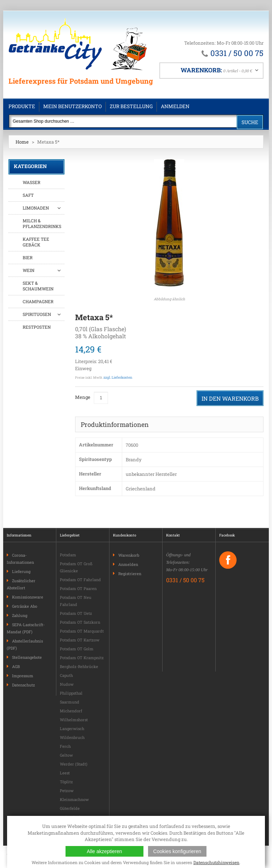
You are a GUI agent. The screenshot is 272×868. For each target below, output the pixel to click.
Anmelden (175, 106)
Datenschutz (24, 685)
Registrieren (130, 574)
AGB (16, 666)
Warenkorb (129, 555)
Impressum (23, 676)
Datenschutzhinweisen (216, 862)
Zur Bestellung (131, 106)
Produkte (22, 106)
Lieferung (21, 571)
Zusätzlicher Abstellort (21, 584)
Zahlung (20, 615)
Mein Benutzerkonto (72, 106)
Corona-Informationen (20, 559)
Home (22, 142)
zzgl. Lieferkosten (118, 377)
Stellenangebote (27, 657)
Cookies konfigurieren (177, 851)
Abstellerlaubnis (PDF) (25, 644)
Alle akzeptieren (104, 851)
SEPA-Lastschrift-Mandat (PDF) (26, 628)
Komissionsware (28, 597)
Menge (83, 397)
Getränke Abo (25, 606)
